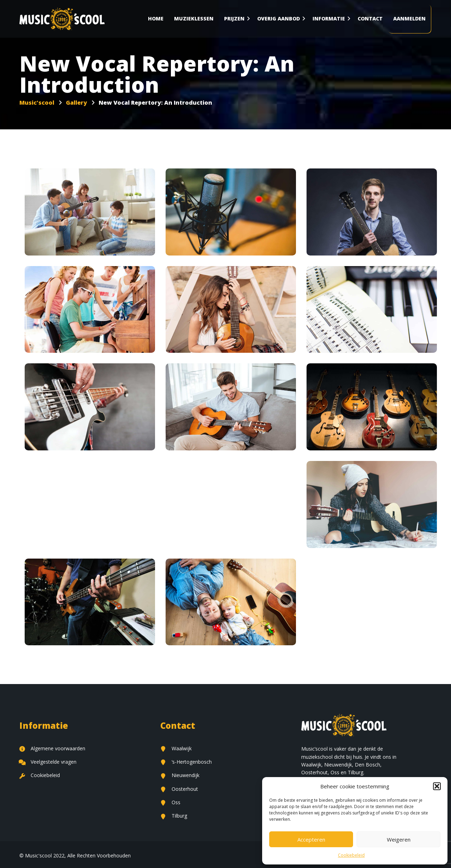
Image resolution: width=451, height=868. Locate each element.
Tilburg (174, 816)
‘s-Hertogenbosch (186, 762)
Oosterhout (179, 789)
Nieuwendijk (180, 775)
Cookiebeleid (351, 855)
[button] (437, 786)
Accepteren (311, 839)
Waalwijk (176, 748)
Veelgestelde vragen (48, 762)
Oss (170, 802)
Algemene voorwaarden (52, 748)
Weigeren (399, 839)
